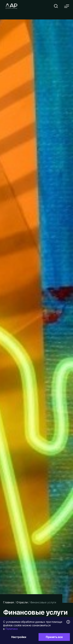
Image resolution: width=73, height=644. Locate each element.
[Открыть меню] (67, 6)
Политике (12, 629)
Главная (8, 602)
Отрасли (22, 602)
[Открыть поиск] (56, 6)
